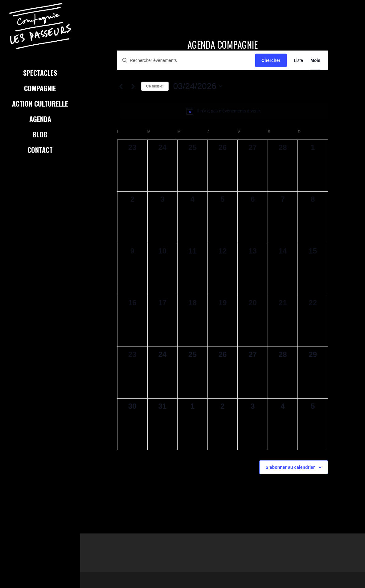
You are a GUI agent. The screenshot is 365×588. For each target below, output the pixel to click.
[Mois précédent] (121, 86)
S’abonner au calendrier (290, 467)
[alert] (224, 111)
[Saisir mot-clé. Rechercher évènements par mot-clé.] (186, 61)
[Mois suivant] (133, 86)
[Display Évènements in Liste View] (299, 61)
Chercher (271, 60)
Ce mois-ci (155, 86)
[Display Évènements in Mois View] (315, 61)
